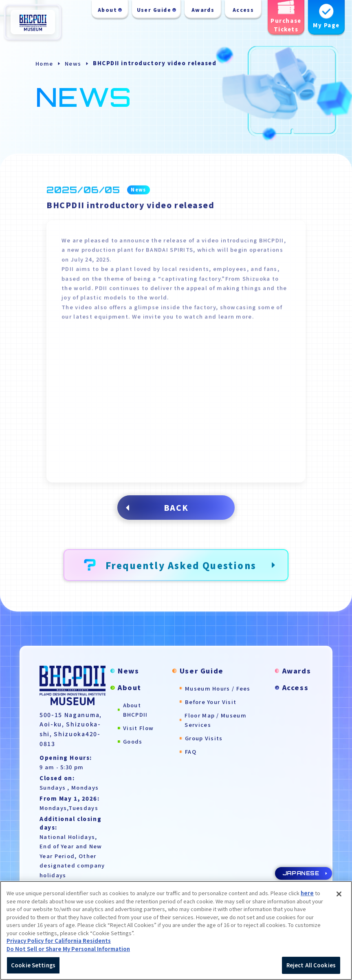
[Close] (339, 896)
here (307, 895)
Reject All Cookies (311, 968)
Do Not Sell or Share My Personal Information (68, 951)
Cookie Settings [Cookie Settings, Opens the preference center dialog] (33, 968)
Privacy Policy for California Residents (59, 943)
